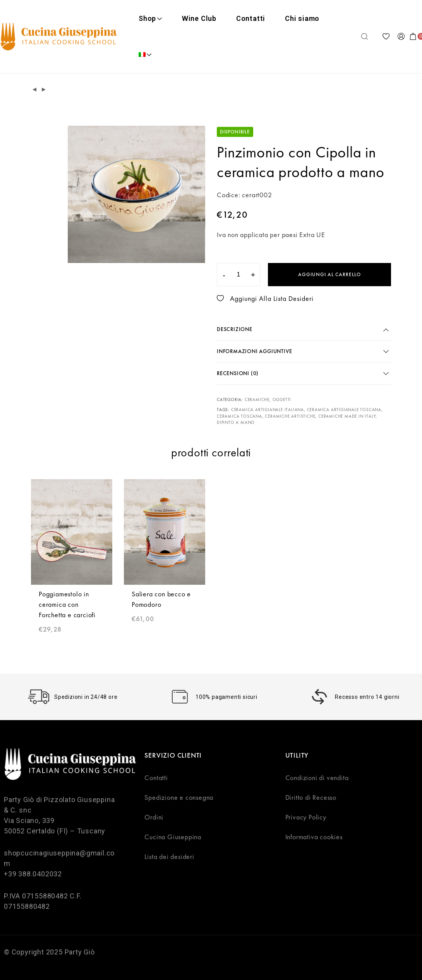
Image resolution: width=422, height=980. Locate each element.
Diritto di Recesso (311, 797)
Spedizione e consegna (179, 797)
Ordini (154, 817)
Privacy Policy (306, 817)
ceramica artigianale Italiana (268, 410)
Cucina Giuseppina (173, 837)
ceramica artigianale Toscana (344, 410)
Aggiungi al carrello (329, 274)
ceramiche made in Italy (347, 416)
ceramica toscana (239, 416)
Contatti (251, 18)
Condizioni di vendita (317, 778)
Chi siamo (302, 18)
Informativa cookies (314, 837)
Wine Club (199, 18)
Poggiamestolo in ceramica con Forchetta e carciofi (67, 604)
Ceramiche (257, 400)
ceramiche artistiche (290, 416)
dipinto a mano (236, 422)
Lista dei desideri (169, 856)
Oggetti (282, 400)
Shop (150, 18)
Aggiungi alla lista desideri (265, 298)
